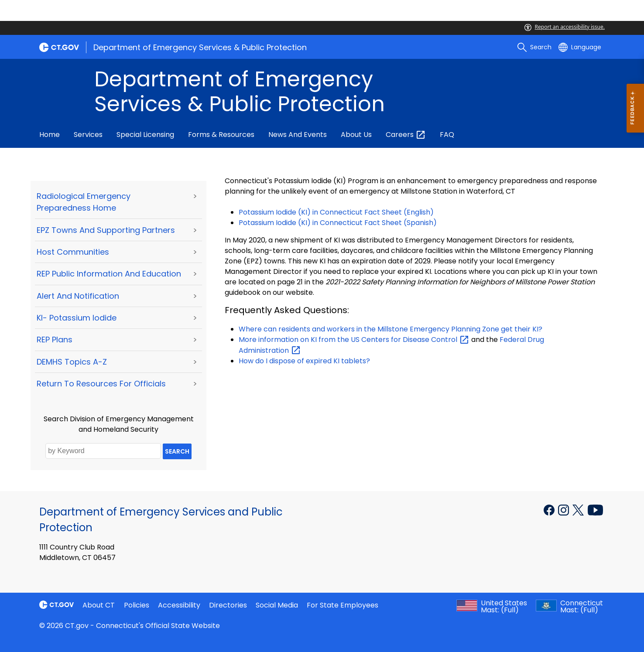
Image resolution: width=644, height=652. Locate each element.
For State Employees (343, 605)
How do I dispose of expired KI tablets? (304, 361)
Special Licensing (145, 135)
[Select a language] (580, 47)
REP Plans (55, 340)
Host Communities (73, 252)
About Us (356, 135)
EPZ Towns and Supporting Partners (106, 230)
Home (50, 135)
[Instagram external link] (564, 509)
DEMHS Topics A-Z (72, 362)
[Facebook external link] (550, 509)
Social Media (277, 605)
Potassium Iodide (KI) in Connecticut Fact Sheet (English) (337, 212)
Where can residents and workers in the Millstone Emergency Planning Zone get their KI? (391, 329)
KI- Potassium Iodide (77, 318)
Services (88, 135)
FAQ (447, 135)
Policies (137, 605)
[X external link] (579, 509)
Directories (228, 605)
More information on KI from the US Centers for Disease (354, 340)
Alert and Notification (78, 296)
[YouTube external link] (595, 509)
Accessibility (179, 605)
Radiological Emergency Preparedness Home (84, 202)
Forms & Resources (221, 135)
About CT (99, 605)
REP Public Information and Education (109, 274)
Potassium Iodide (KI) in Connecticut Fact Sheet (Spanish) (338, 223)
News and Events (298, 135)
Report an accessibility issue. (565, 27)
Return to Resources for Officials (101, 384)
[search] (534, 47)
